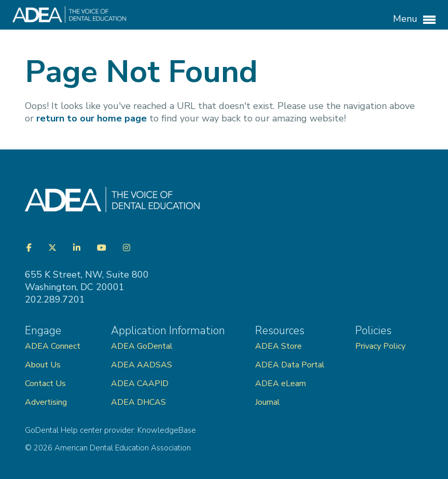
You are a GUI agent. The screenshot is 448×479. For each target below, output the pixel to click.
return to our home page (92, 118)
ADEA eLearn (281, 384)
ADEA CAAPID (140, 384)
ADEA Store (278, 346)
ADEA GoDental (142, 346)
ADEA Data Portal (290, 365)
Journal (268, 402)
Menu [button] (414, 19)
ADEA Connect (53, 346)
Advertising (47, 402)
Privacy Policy (380, 346)
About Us (43, 365)
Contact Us (45, 384)
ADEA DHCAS (138, 402)
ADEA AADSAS (142, 365)
